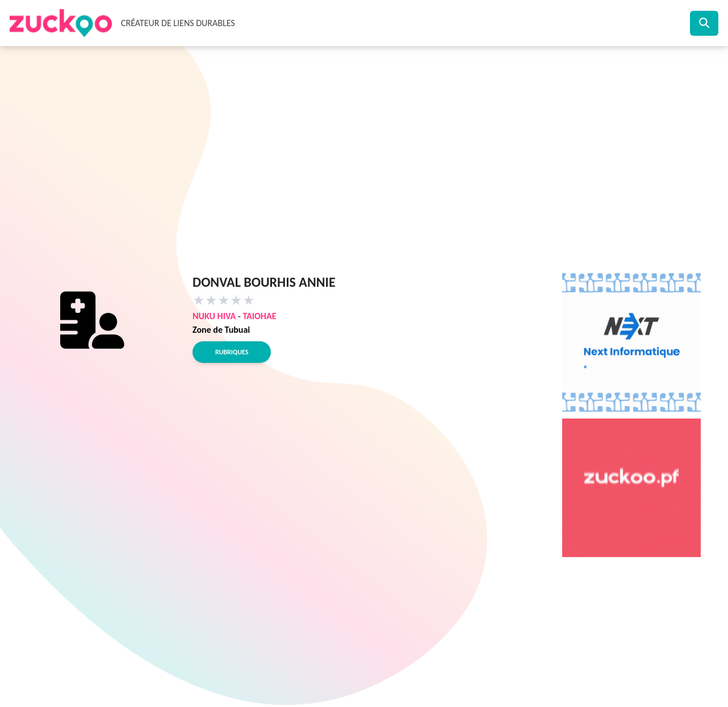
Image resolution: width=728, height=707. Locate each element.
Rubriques (232, 352)
